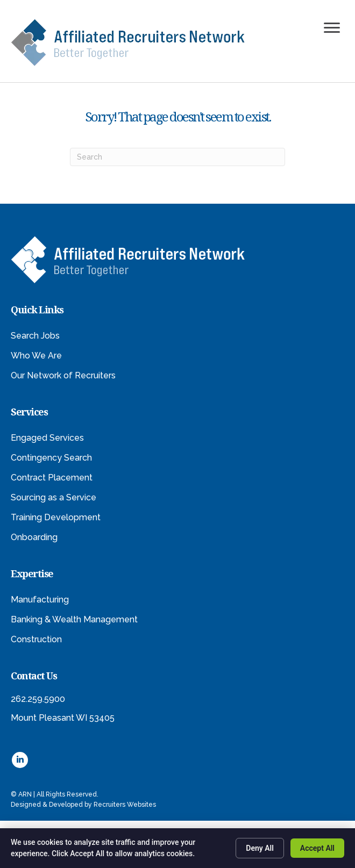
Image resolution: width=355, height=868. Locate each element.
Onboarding (34, 537)
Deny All (260, 848)
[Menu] (332, 28)
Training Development (56, 517)
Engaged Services (47, 438)
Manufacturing (40, 600)
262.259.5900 (38, 699)
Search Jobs (35, 336)
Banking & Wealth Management (74, 619)
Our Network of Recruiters (63, 375)
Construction (36, 639)
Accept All (317, 848)
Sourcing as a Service (54, 497)
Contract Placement (52, 478)
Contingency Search (51, 458)
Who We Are (36, 356)
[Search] (177, 157)
